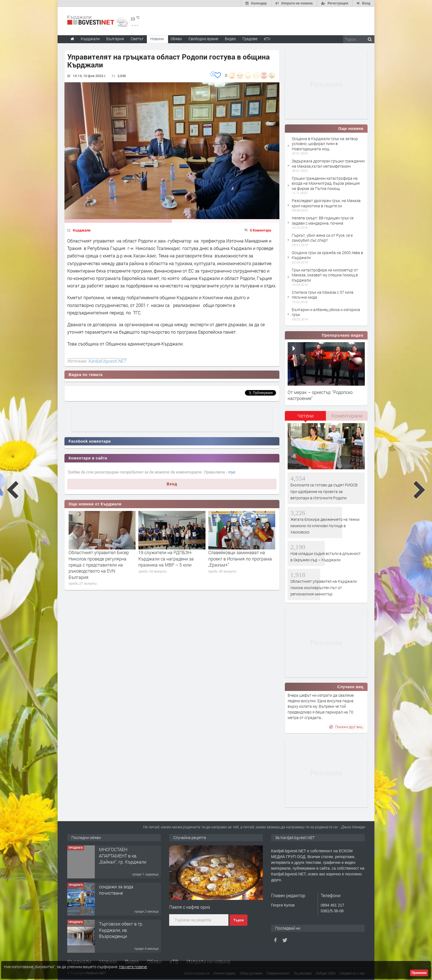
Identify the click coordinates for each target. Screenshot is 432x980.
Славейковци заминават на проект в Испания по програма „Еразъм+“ (240, 559)
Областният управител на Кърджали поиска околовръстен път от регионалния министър (324, 588)
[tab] (306, 418)
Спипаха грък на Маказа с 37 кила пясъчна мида (323, 295)
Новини (157, 39)
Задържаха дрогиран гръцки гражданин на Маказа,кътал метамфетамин (328, 163)
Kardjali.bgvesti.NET (107, 361)
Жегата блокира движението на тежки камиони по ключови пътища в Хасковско (325, 526)
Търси (238, 920)
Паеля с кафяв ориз (190, 907)
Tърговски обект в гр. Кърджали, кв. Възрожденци (121, 930)
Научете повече (133, 967)
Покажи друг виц (346, 727)
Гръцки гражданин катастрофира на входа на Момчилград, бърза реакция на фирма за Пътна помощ (326, 183)
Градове (250, 39)
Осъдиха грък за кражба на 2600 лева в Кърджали (327, 255)
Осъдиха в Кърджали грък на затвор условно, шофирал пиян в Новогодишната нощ (325, 144)
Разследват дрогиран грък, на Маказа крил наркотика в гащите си (326, 203)
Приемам (419, 973)
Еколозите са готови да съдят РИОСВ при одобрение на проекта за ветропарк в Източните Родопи (324, 491)
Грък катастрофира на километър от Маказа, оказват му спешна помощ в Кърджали (325, 275)
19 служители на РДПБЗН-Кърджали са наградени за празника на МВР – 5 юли (166, 559)
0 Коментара (260, 230)
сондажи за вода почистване (116, 890)
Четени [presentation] (305, 416)
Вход (172, 484)
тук (232, 472)
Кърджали (82, 230)
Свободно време (203, 39)
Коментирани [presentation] (347, 416)
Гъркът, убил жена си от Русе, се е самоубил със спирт (322, 238)
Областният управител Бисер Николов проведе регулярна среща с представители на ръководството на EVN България (99, 565)
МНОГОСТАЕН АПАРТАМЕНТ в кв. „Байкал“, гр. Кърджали (123, 856)
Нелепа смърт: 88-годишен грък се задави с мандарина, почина (323, 220)
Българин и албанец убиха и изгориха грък (326, 312)
